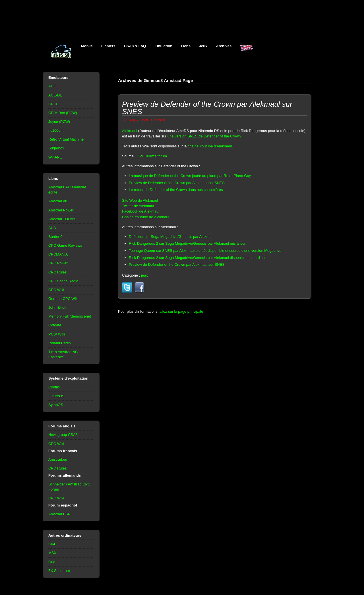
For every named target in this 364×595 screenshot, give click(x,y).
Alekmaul (130, 131)
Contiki (54, 387)
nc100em (56, 130)
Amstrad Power (61, 210)
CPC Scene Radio (63, 281)
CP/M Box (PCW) (63, 113)
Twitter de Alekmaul (138, 206)
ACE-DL (55, 95)
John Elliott (57, 307)
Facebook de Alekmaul (141, 211)
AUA (52, 228)
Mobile (87, 46)
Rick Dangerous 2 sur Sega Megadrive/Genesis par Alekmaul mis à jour (187, 243)
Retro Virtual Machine (66, 139)
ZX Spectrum (59, 571)
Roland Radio (60, 343)
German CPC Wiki (63, 299)
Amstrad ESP (59, 514)
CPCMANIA (58, 254)
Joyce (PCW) (59, 122)
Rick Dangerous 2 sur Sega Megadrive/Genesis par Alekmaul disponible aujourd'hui (197, 258)
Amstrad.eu (58, 201)
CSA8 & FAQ (135, 46)
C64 (52, 544)
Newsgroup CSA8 (63, 435)
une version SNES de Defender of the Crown (204, 136)
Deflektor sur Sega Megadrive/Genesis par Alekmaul (172, 237)
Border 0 (55, 237)
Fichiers (108, 46)
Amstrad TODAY (62, 219)
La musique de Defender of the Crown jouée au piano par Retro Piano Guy (190, 176)
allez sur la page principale (181, 311)
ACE (52, 86)
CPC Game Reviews (65, 245)
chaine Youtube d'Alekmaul (210, 146)
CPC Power (58, 263)
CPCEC (55, 104)
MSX (52, 553)
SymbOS (56, 405)
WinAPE (55, 157)
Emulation (163, 46)
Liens (186, 46)
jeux (144, 275)
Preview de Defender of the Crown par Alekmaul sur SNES (177, 183)
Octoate (55, 325)
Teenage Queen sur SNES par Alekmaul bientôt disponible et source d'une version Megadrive (205, 251)
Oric (52, 562)
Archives (224, 46)
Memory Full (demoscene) (70, 316)
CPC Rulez (57, 272)
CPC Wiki (56, 290)
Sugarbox (56, 148)
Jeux (203, 46)
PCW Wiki (57, 334)
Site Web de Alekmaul (140, 200)
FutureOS (56, 396)
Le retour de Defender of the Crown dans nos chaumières (176, 190)
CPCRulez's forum (152, 156)
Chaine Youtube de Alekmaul (146, 217)
